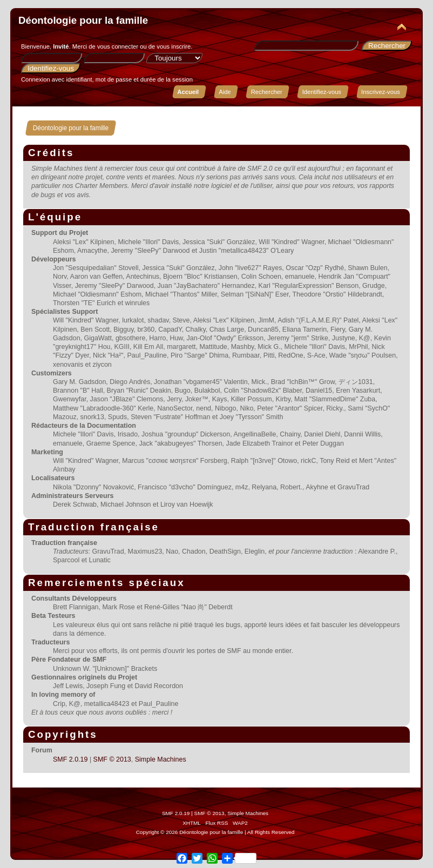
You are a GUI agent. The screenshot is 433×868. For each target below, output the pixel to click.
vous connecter (118, 46)
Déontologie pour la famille (83, 20)
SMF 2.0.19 (70, 759)
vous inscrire (174, 46)
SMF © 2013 (112, 759)
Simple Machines (161, 759)
